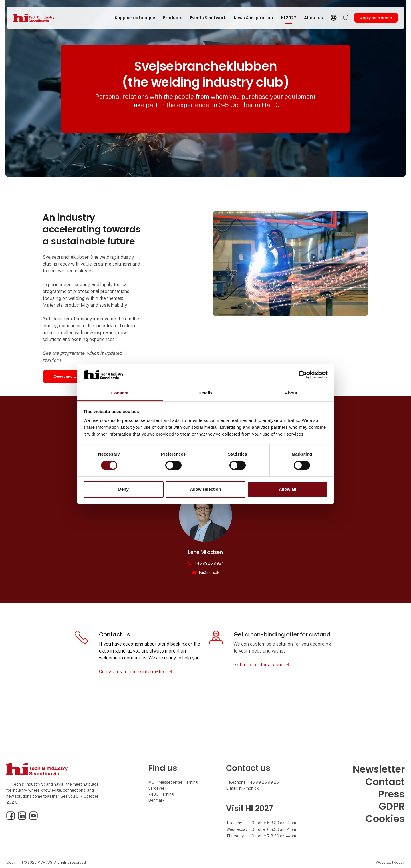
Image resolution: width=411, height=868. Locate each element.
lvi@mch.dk (209, 572)
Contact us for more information (133, 672)
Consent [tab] (120, 393)
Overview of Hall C (72, 376)
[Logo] (36, 18)
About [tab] (291, 393)
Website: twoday (390, 862)
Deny (123, 489)
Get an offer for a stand (258, 665)
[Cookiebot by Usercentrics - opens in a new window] (303, 375)
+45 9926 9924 (209, 563)
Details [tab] (205, 393)
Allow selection (205, 489)
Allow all (288, 489)
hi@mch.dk (249, 788)
